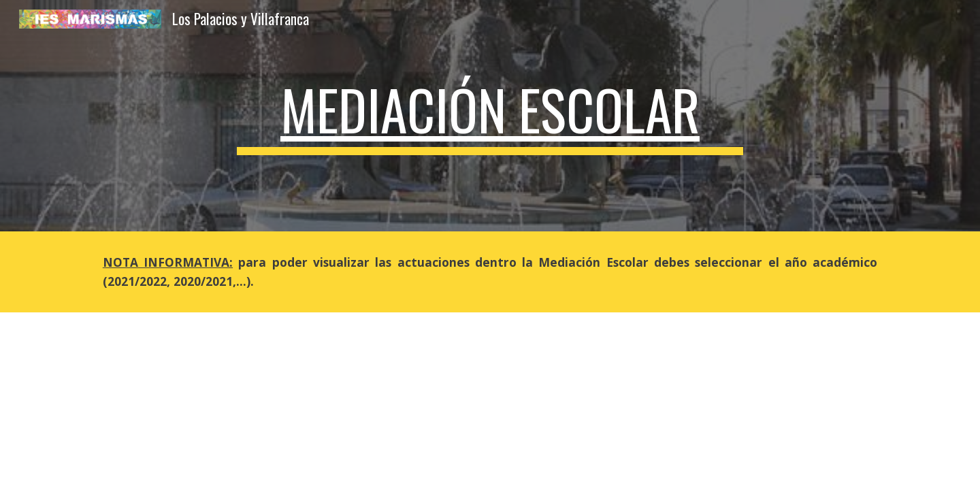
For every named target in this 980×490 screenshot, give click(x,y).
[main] (490, 116)
